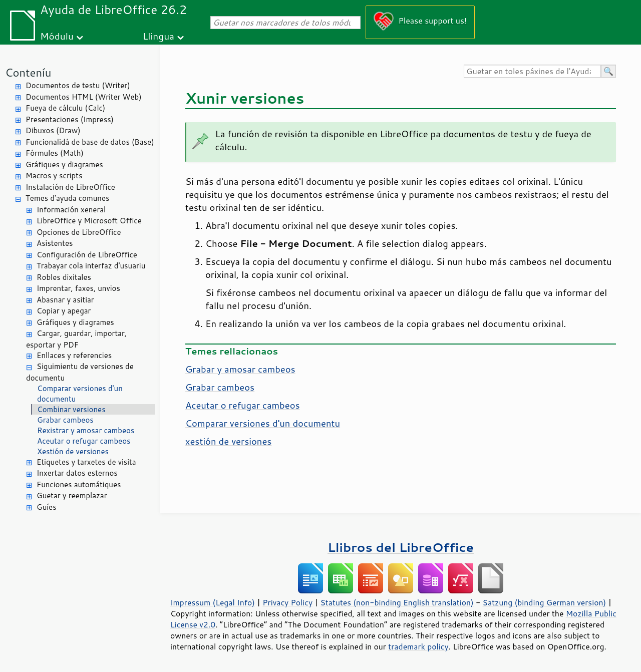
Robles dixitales (64, 277)
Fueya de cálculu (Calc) (65, 108)
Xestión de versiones (73, 451)
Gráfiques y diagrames (64, 164)
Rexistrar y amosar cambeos (86, 430)
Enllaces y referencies (74, 355)
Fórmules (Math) (55, 153)
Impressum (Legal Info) (213, 602)
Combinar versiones (71, 409)
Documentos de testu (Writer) (78, 85)
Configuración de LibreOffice (87, 255)
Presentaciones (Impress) (70, 119)
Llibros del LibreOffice (401, 547)
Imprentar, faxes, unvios (78, 288)
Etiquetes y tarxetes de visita (86, 462)
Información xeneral (71, 210)
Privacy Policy (287, 602)
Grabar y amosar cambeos (240, 369)
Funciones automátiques (79, 484)
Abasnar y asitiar (65, 300)
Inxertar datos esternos (77, 473)
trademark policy (418, 646)
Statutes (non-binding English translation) (397, 602)
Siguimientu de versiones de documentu (80, 372)
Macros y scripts (54, 176)
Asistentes (55, 243)
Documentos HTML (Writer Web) (84, 97)
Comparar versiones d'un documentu (80, 394)
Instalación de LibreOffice (70, 187)
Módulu (57, 36)
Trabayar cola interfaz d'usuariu (91, 266)
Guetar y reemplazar (72, 495)
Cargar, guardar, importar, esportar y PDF (76, 339)
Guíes (47, 507)
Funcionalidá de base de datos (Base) (90, 142)
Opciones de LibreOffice (79, 232)
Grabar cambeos (65, 420)
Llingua (158, 36)
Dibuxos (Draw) (53, 130)
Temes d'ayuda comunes (67, 198)
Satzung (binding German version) (545, 602)
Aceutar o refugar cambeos (84, 441)
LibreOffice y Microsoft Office (89, 221)
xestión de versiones (228, 441)
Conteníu (28, 72)
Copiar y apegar (64, 311)
